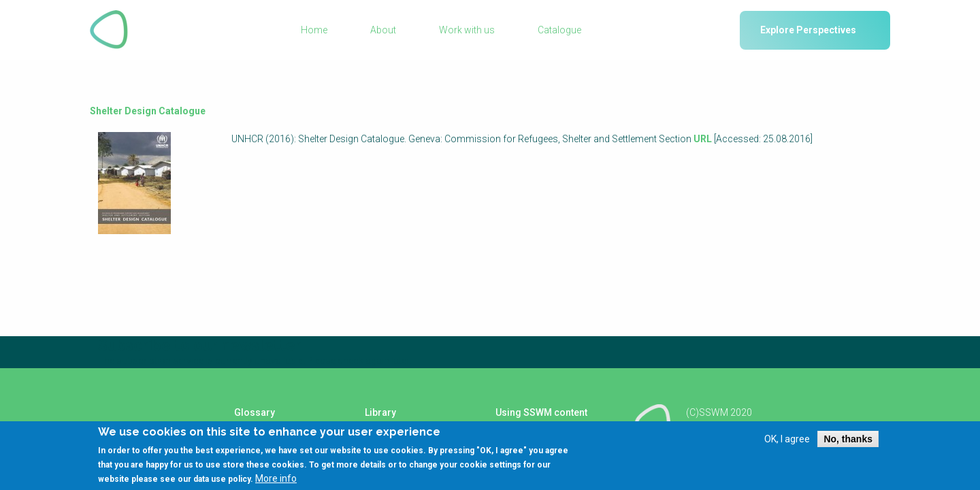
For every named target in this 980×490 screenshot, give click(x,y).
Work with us (467, 30)
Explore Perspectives (808, 30)
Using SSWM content (541, 412)
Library (380, 412)
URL (703, 139)
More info (276, 478)
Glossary (255, 412)
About (383, 30)
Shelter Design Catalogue (148, 111)
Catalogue (559, 30)
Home (314, 30)
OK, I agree (787, 439)
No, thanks (848, 439)
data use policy (222, 479)
